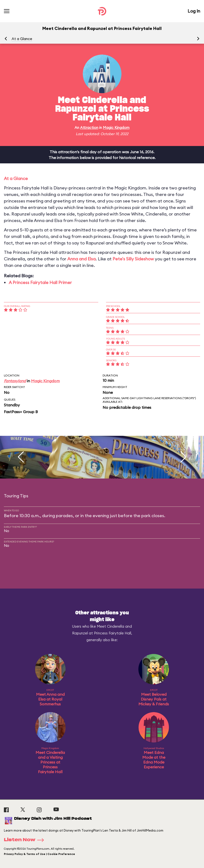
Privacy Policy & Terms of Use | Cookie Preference (39, 854)
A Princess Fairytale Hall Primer (40, 282)
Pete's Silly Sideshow (133, 259)
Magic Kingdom (116, 128)
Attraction (89, 128)
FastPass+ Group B (21, 412)
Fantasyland (15, 381)
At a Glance (22, 39)
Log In (194, 11)
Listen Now (25, 840)
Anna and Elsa (81, 259)
